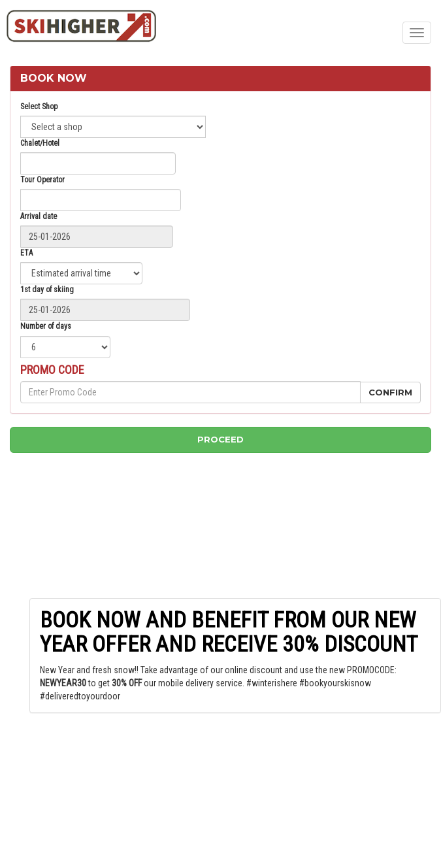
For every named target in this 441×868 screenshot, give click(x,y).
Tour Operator (42, 180)
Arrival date (39, 216)
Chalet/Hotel (40, 143)
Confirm (390, 392)
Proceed (220, 439)
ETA (26, 253)
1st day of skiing (47, 290)
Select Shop (39, 107)
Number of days (46, 326)
